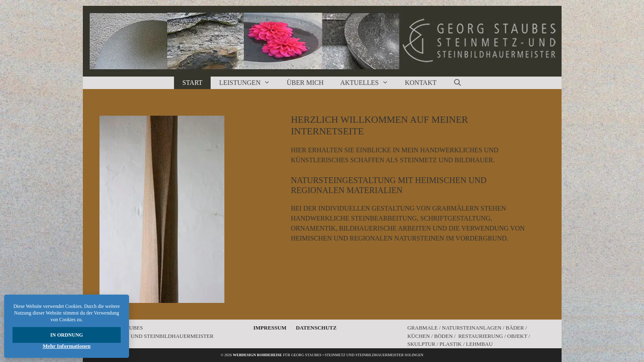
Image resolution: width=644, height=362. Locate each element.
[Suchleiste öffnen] (457, 83)
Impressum (270, 328)
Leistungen (249, 83)
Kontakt (420, 83)
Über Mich (305, 83)
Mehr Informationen (67, 346)
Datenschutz (316, 328)
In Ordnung (67, 335)
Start (192, 83)
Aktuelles (368, 83)
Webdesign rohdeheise (257, 355)
